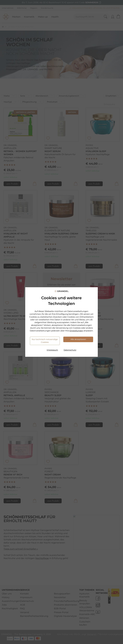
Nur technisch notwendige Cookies (45, 341)
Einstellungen (76, 331)
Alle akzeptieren (78, 339)
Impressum (52, 350)
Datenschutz (70, 350)
